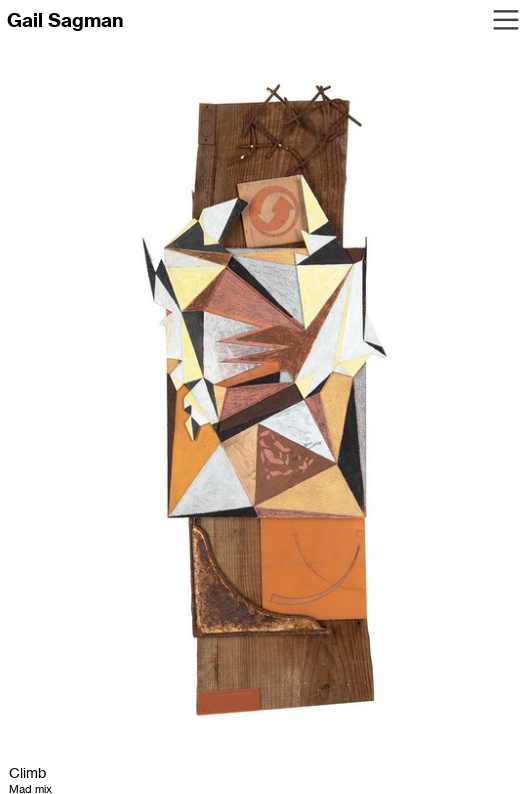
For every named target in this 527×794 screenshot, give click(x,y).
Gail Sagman (65, 20)
